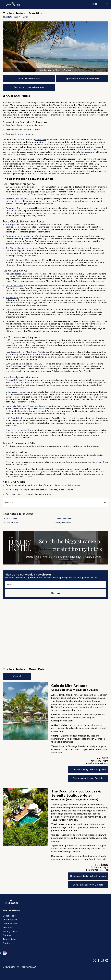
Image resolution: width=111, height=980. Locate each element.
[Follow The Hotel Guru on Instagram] (102, 960)
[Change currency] (94, 4)
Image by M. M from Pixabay (59, 70)
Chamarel (102, 161)
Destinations (9, 916)
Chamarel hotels (11, 519)
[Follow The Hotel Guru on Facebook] (99, 960)
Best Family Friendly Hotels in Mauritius (24, 125)
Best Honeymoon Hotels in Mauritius (23, 130)
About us (7, 928)
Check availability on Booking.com (88, 769)
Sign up (56, 593)
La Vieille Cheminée (15, 321)
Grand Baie (41, 140)
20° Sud (10, 187)
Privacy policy (10, 931)
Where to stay (10, 924)
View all (17, 676)
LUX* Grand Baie (14, 364)
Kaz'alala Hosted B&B (16, 274)
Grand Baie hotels (64, 519)
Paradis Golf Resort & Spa (18, 380)
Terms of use (9, 939)
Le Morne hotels (11, 523)
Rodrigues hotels (63, 523)
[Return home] (12, 4)
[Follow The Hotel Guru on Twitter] (95, 960)
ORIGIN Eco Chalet (15, 286)
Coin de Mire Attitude (69, 686)
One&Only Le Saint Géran (18, 260)
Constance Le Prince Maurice (20, 236)
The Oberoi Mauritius (16, 248)
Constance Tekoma (15, 208)
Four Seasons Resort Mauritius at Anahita (25, 352)
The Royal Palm (13, 224)
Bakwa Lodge (12, 298)
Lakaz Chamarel (13, 309)
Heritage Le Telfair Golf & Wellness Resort (25, 406)
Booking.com (93, 446)
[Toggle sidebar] (107, 4)
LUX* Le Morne (13, 340)
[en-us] (5, 953)
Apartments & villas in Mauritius (82, 79)
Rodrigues (85, 152)
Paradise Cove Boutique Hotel (20, 199)
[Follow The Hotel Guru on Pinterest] (107, 960)
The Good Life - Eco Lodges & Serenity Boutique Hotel (76, 793)
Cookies (7, 935)
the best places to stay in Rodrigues (63, 485)
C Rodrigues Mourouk (16, 392)
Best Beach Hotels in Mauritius (20, 134)
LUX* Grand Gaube (15, 418)
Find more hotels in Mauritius (29, 87)
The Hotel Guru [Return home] (11, 910)
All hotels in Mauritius (29, 79)
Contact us (9, 943)
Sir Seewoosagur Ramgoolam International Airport (37, 455)
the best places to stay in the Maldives (54, 490)
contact (13, 494)
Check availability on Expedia (88, 778)
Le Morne (28, 149)
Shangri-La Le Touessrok (17, 430)
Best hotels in (10, 920)
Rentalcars (97, 462)
